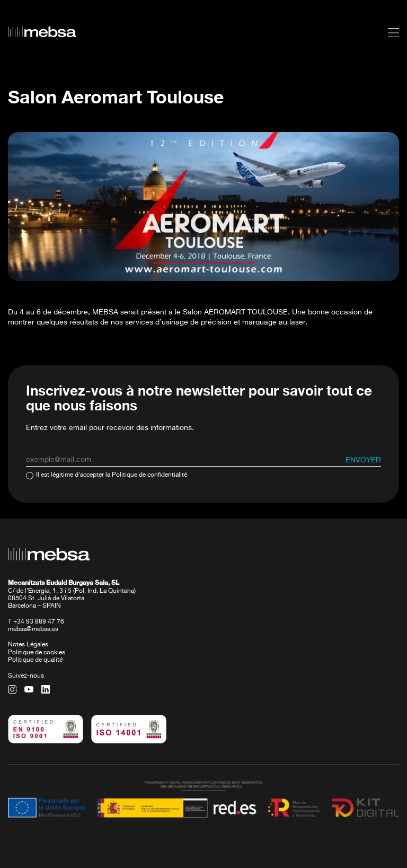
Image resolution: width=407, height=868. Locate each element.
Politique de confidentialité (149, 475)
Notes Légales (28, 645)
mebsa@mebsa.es (33, 629)
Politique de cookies (37, 653)
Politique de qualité (35, 660)
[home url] (42, 32)
